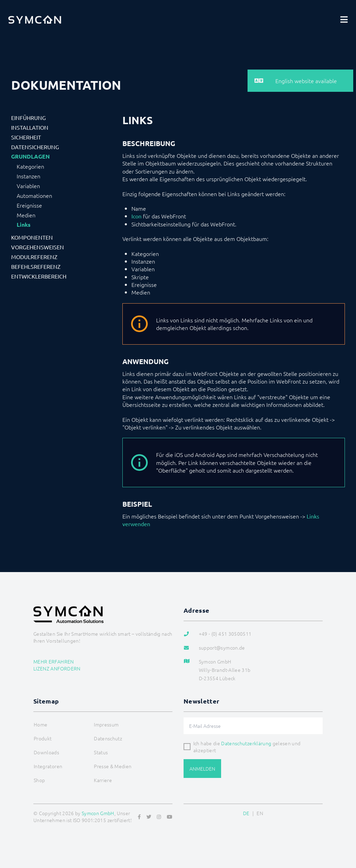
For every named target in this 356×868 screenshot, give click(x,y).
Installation (30, 127)
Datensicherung (35, 147)
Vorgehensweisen (38, 247)
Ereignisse (29, 205)
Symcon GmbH (98, 813)
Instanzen (29, 176)
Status (101, 752)
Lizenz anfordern (57, 668)
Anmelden (202, 769)
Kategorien (30, 166)
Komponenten (32, 237)
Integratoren (48, 766)
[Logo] (35, 19)
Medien (26, 215)
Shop (39, 780)
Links (24, 225)
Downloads (46, 752)
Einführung (29, 118)
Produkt (43, 738)
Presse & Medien (113, 766)
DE (246, 813)
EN (260, 813)
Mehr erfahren (54, 661)
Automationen (34, 195)
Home (41, 724)
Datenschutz (108, 738)
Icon (136, 216)
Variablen (28, 186)
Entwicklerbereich (39, 276)
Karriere (103, 780)
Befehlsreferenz (36, 266)
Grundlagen (30, 156)
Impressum (106, 724)
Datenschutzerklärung (246, 743)
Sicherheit (26, 137)
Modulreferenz (34, 257)
